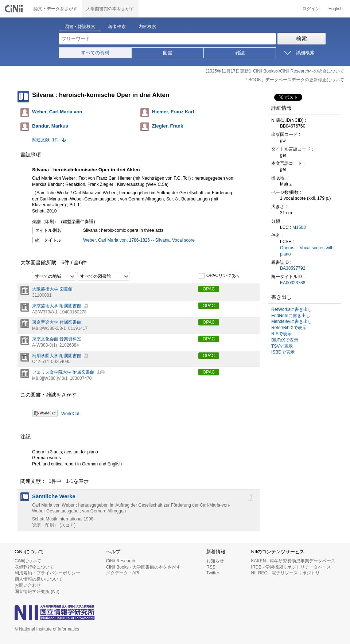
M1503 (299, 227)
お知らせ (215, 561)
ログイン (311, 9)
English (336, 9)
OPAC (209, 289)
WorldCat (70, 414)
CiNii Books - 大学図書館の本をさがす (143, 567)
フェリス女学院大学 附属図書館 (63, 372)
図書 (168, 53)
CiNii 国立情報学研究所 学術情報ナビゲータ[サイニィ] (15, 9)
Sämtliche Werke (54, 496)
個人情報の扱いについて (39, 579)
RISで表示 (281, 334)
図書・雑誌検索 (80, 27)
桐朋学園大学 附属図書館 (57, 356)
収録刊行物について (34, 567)
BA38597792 (293, 268)
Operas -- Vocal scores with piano (307, 251)
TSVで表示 (282, 346)
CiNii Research (121, 561)
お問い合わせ (28, 585)
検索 (302, 38)
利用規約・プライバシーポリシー (47, 573)
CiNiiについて (28, 561)
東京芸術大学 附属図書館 (57, 306)
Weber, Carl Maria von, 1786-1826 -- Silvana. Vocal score (139, 240)
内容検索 (147, 27)
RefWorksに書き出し (292, 309)
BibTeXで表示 (285, 340)
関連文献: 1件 (45, 140)
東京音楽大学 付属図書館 (57, 322)
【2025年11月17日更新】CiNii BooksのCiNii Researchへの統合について (274, 71)
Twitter (213, 573)
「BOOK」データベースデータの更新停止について (294, 80)
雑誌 (240, 53)
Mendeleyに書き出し (292, 321)
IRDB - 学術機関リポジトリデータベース (291, 567)
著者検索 (117, 27)
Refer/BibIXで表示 (289, 328)
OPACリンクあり (219, 276)
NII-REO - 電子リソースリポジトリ (285, 573)
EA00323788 (293, 283)
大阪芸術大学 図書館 (52, 289)
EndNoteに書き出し (291, 316)
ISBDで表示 (283, 352)
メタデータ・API (123, 573)
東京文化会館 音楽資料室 (57, 339)
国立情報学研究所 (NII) (37, 592)
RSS (211, 567)
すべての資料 (95, 53)
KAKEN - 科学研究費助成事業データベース (293, 561)
